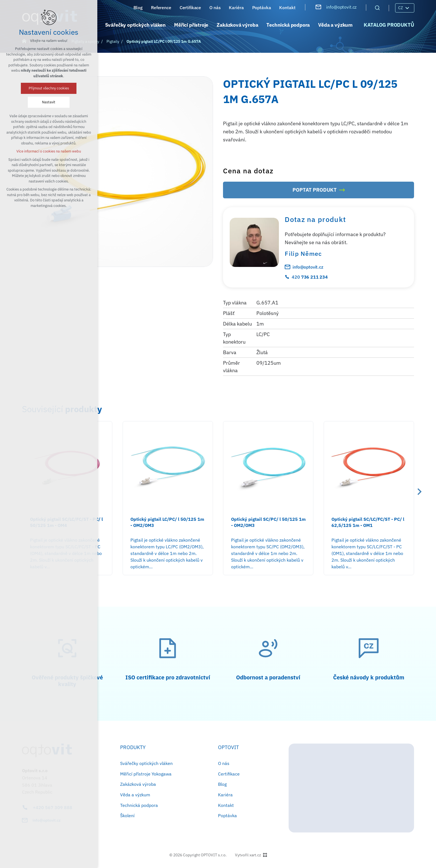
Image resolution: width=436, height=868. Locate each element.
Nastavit (49, 102)
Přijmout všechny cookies (49, 88)
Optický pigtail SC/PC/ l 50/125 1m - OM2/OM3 (268, 522)
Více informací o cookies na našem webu (49, 151)
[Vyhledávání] (377, 7)
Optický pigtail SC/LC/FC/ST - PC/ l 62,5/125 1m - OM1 (368, 522)
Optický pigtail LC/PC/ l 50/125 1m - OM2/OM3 (167, 522)
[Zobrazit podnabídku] (407, 8)
